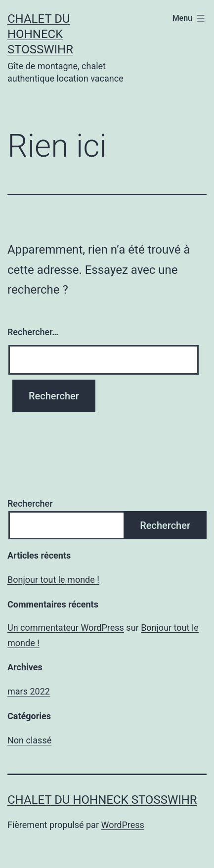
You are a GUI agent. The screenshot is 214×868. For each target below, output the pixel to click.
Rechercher (30, 503)
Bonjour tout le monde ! (53, 580)
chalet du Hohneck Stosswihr (40, 34)
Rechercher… (33, 332)
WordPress (122, 825)
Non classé (29, 740)
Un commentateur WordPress (66, 628)
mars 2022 (29, 691)
